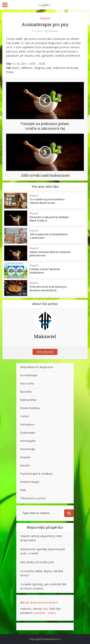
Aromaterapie (29, 375)
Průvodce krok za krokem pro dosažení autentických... (48, 288)
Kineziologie (28, 449)
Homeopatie (28, 441)
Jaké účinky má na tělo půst (37, 562)
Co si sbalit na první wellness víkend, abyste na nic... (47, 201)
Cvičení (24, 416)
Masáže (25, 465)
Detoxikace (27, 424)
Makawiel (53, 31)
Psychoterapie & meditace (36, 474)
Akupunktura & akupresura (37, 367)
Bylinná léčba (28, 400)
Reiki (23, 490)
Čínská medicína (30, 408)
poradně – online (45, 613)
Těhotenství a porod (33, 498)
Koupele (25, 457)
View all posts (45, 352)
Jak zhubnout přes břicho (41, 603)
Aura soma (27, 383)
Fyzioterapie (28, 433)
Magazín (45, 18)
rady (45, 609)
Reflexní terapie (30, 482)
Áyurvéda (26, 392)
